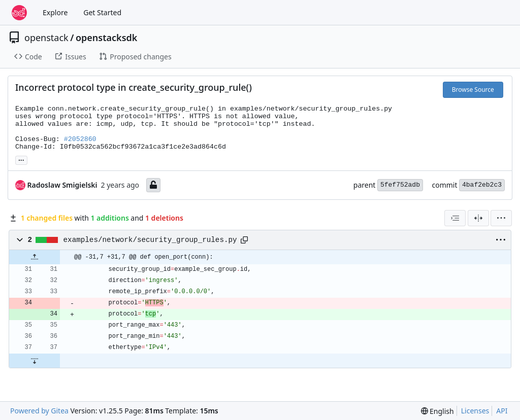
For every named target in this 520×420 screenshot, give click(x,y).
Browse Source (473, 90)
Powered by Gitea (39, 411)
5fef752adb (400, 185)
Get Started (102, 12)
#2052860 (80, 139)
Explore (55, 12)
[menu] (501, 218)
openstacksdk (106, 38)
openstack (46, 38)
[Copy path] (244, 240)
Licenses (475, 411)
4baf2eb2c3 (482, 185)
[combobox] (455, 218)
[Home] (19, 13)
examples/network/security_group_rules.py (150, 240)
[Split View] (478, 218)
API (502, 411)
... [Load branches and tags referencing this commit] (21, 159)
